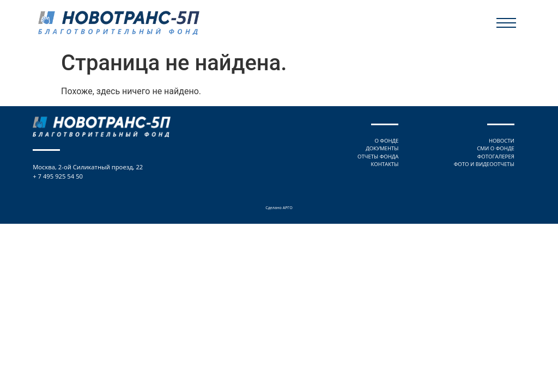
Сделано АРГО (279, 207)
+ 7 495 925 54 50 (58, 176)
